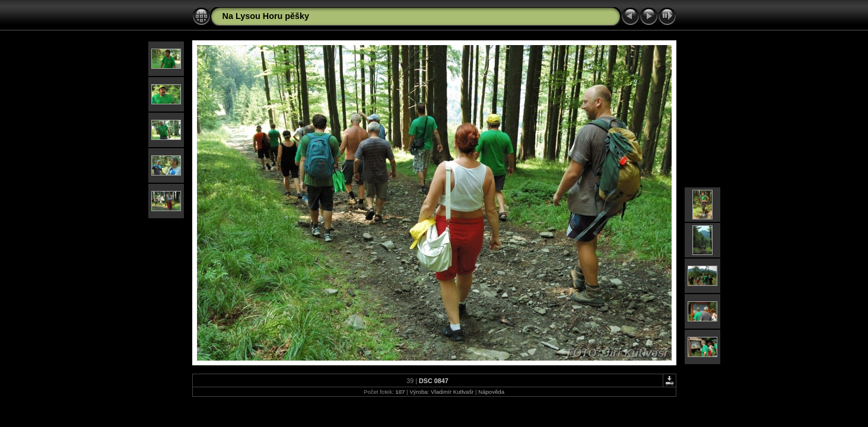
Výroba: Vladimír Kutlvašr (441, 392)
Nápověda (491, 392)
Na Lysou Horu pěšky (266, 16)
